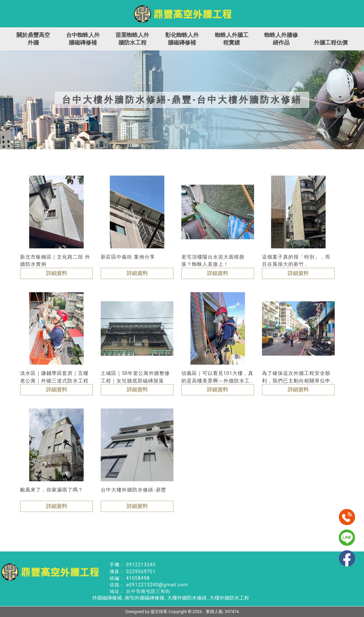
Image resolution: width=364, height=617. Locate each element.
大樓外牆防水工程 (229, 598)
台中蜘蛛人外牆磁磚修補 (83, 39)
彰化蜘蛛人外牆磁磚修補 (182, 39)
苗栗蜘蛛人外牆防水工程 (132, 39)
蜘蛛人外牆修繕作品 (281, 39)
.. (204, 612)
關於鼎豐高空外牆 (33, 39)
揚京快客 (159, 612)
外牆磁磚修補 (107, 598)
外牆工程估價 (331, 42)
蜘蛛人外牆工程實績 (232, 39)
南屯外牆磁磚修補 (144, 598)
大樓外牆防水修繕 (187, 598)
